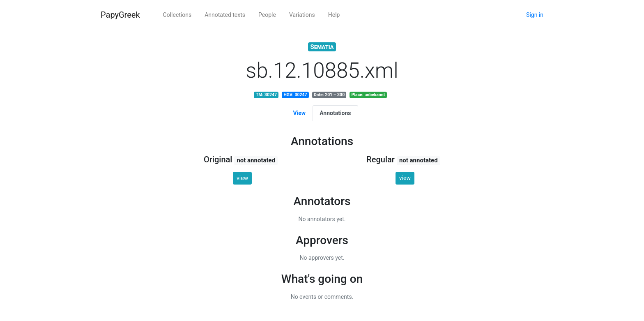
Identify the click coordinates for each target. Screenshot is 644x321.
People (267, 15)
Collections (177, 15)
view (242, 178)
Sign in (535, 15)
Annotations (335, 113)
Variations (302, 15)
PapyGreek (120, 15)
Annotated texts (225, 15)
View (299, 113)
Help (334, 15)
